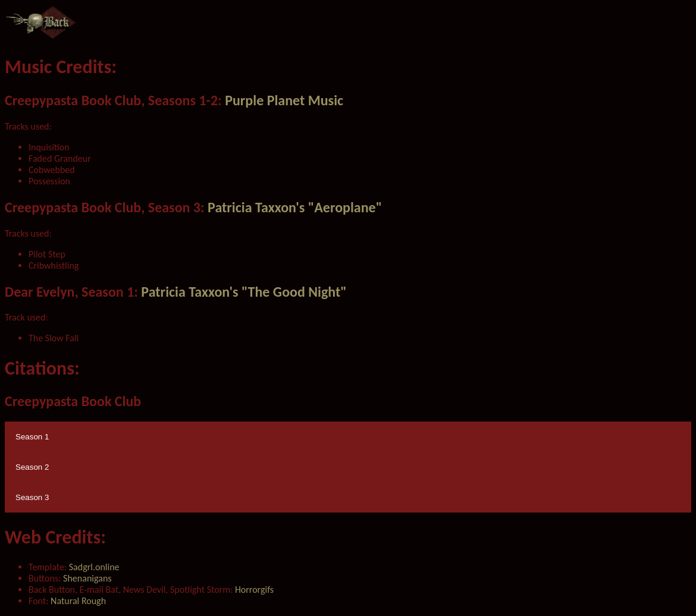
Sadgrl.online (93, 567)
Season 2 (32, 467)
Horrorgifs (254, 590)
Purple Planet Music (284, 100)
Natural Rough (78, 601)
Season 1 (32, 437)
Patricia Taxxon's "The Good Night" (244, 292)
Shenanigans (87, 578)
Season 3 (32, 497)
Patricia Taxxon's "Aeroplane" (295, 207)
